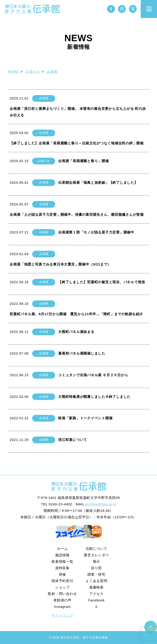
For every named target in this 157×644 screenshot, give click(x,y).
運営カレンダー (96, 555)
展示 (97, 561)
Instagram (62, 607)
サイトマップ (62, 615)
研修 (63, 574)
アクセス (96, 594)
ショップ (62, 587)
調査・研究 (96, 574)
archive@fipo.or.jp (101, 504)
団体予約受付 (62, 581)
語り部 (96, 568)
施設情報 (62, 555)
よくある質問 (96, 581)
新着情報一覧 (62, 561)
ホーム (62, 549)
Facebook (97, 600)
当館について (96, 549)
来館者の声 (62, 600)
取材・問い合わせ (62, 594)
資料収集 (62, 568)
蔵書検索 (96, 587)
